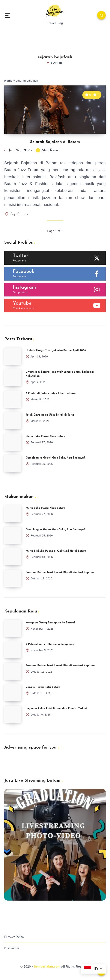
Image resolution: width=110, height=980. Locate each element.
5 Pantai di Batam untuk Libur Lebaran (51, 394)
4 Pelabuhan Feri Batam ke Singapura (50, 644)
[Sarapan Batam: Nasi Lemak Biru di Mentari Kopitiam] (13, 578)
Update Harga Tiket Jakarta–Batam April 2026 (56, 351)
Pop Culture (19, 214)
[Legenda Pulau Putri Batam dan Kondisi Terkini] (13, 714)
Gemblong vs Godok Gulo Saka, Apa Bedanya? (55, 458)
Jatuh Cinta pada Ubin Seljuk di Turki (50, 415)
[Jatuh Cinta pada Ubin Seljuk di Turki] (13, 421)
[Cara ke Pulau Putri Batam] (13, 693)
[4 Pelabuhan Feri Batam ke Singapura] (13, 650)
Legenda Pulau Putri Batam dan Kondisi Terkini (56, 709)
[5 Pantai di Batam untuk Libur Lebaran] (13, 399)
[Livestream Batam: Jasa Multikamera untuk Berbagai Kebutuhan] (13, 378)
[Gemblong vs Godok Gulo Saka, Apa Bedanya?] (13, 463)
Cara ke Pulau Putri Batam (43, 687)
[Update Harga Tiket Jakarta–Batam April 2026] (13, 356)
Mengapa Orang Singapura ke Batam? (50, 623)
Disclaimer (12, 948)
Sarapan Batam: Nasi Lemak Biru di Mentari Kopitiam (60, 573)
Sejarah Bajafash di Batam (55, 142)
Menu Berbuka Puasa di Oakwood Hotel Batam (56, 551)
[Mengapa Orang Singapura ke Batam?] (13, 628)
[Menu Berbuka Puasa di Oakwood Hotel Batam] (13, 557)
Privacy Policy (14, 937)
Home (8, 81)
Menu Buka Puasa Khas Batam (45, 436)
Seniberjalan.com (47, 966)
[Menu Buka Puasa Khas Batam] (13, 442)
